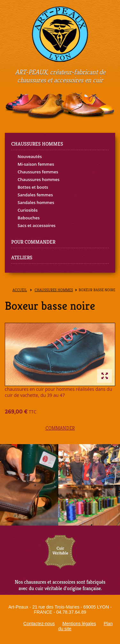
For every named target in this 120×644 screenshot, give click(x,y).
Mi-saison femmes (36, 164)
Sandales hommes (36, 202)
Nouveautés (30, 156)
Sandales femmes (35, 195)
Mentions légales (79, 624)
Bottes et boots (33, 187)
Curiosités (28, 210)
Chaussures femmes (38, 172)
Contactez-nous (39, 624)
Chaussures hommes (39, 179)
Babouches (29, 218)
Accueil (20, 290)
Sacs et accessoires (36, 225)
